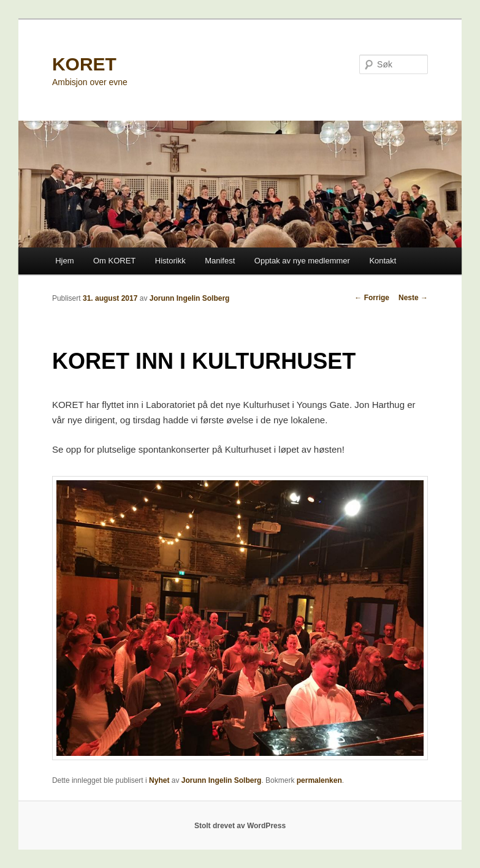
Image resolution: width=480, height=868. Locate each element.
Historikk (170, 261)
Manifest (220, 261)
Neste (413, 298)
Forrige (372, 298)
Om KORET (114, 261)
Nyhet (159, 780)
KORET (84, 64)
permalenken (319, 780)
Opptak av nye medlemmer (302, 261)
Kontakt (383, 261)
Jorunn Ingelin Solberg (190, 298)
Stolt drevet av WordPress (240, 826)
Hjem (64, 261)
